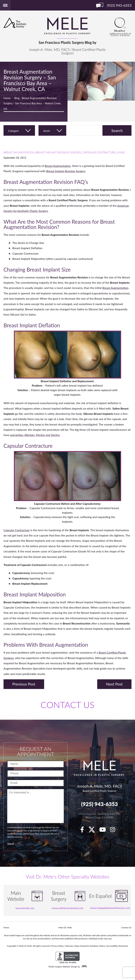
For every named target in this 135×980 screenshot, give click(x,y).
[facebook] (84, 831)
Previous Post (24, 684)
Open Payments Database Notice (90, 946)
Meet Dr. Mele (65, 927)
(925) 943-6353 (99, 804)
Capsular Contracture (99, 152)
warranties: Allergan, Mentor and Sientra (35, 435)
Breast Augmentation (19, 152)
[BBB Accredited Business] (68, 958)
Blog (17, 98)
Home (7, 98)
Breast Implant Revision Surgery (58, 152)
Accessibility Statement (117, 946)
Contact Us (126, 927)
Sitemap (69, 946)
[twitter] (94, 831)
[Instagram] (114, 831)
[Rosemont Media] (83, 967)
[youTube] (104, 831)
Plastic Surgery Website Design (63, 967)
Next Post (114, 684)
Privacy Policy (57, 946)
